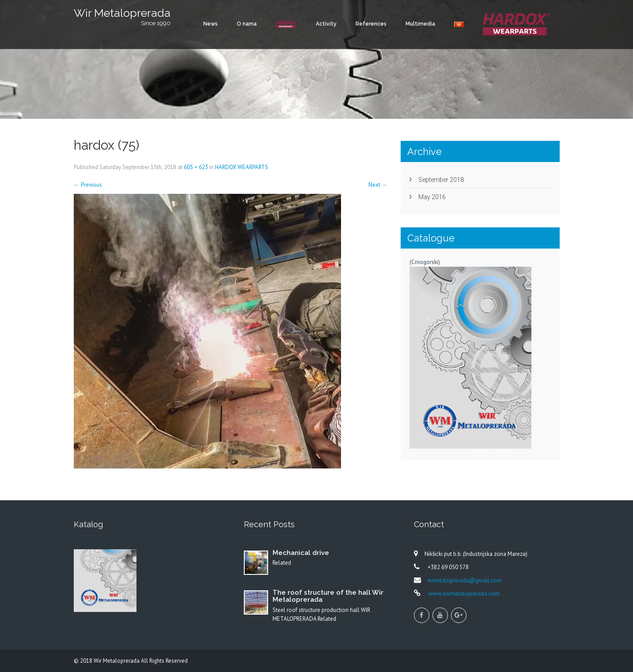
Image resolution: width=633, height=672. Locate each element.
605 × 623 (196, 167)
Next (378, 185)
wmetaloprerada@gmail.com (465, 580)
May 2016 (432, 197)
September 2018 (441, 180)
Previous (88, 185)
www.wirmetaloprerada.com (463, 594)
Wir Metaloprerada (117, 661)
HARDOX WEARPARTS (242, 167)
